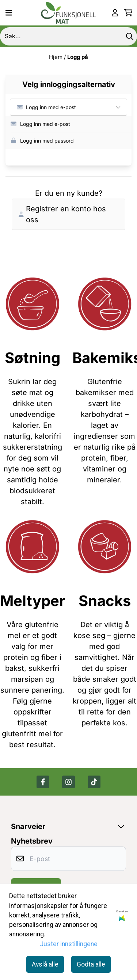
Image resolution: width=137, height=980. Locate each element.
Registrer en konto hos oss (62, 214)
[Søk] (68, 36)
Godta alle (91, 964)
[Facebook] (43, 782)
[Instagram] (68, 782)
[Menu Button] (9, 13)
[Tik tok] (94, 782)
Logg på (78, 57)
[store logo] (69, 13)
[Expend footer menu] (122, 826)
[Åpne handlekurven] (128, 13)
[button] (71, 124)
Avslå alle (45, 964)
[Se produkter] (33, 304)
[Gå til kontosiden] (115, 13)
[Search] (130, 36)
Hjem (56, 57)
